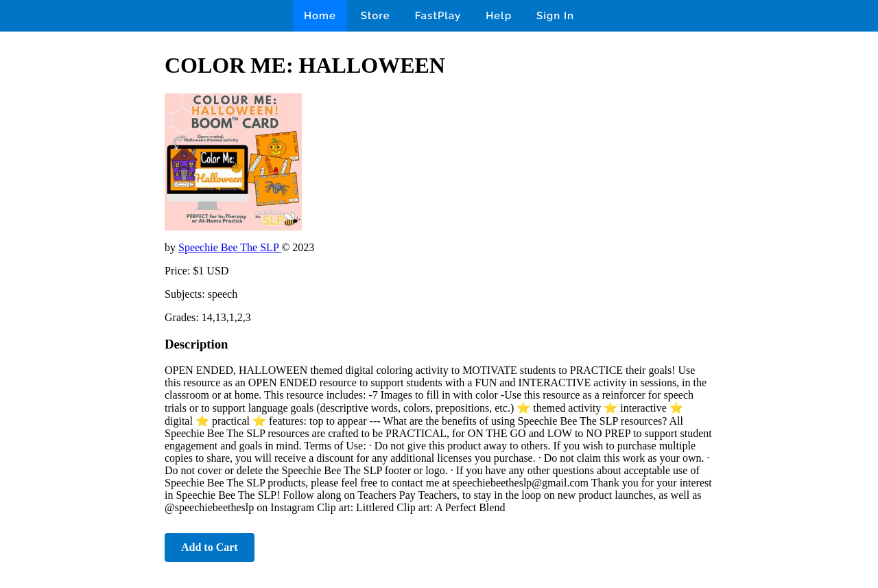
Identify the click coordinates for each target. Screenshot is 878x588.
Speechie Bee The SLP (230, 247)
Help (499, 16)
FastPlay (438, 16)
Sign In (555, 16)
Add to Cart (210, 547)
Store (376, 16)
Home (320, 16)
